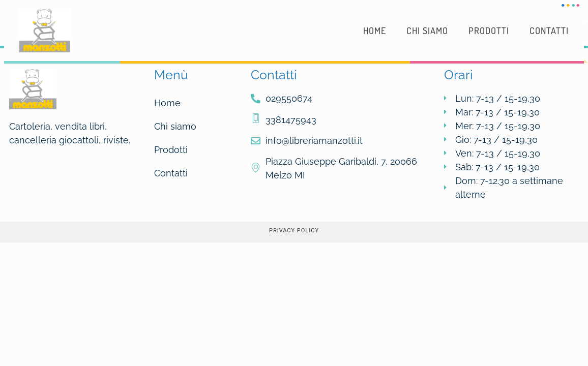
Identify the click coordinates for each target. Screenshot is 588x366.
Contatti (549, 30)
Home (375, 30)
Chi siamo (427, 30)
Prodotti (489, 30)
